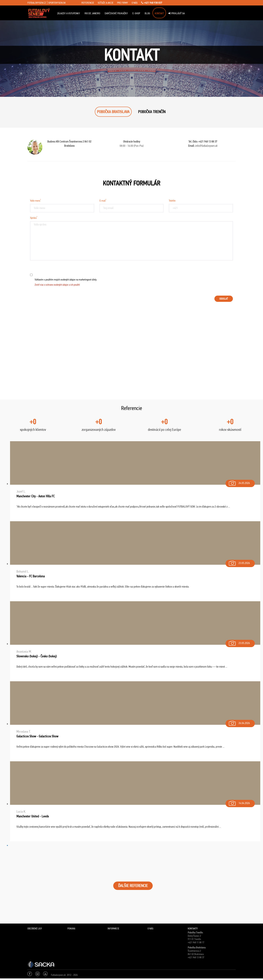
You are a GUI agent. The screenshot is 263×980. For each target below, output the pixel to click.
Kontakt (159, 13)
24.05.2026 (239, 482)
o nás (135, 3)
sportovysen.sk (57, 3)
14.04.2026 (239, 802)
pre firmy (123, 3)
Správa (34, 217)
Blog (147, 13)
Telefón (172, 201)
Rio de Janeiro (92, 13)
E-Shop (136, 13)
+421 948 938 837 (152, 3)
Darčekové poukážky (116, 13)
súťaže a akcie (106, 3)
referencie (88, 3)
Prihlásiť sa (177, 13)
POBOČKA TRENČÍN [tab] (152, 112)
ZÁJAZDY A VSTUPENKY (69, 13)
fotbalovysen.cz (37, 3)
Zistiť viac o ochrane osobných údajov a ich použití (57, 285)
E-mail (103, 200)
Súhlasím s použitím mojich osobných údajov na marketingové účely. (66, 282)
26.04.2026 (239, 722)
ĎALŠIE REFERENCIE (133, 886)
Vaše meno (36, 200)
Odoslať (224, 299)
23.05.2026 (239, 562)
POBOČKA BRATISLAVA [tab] (113, 112)
